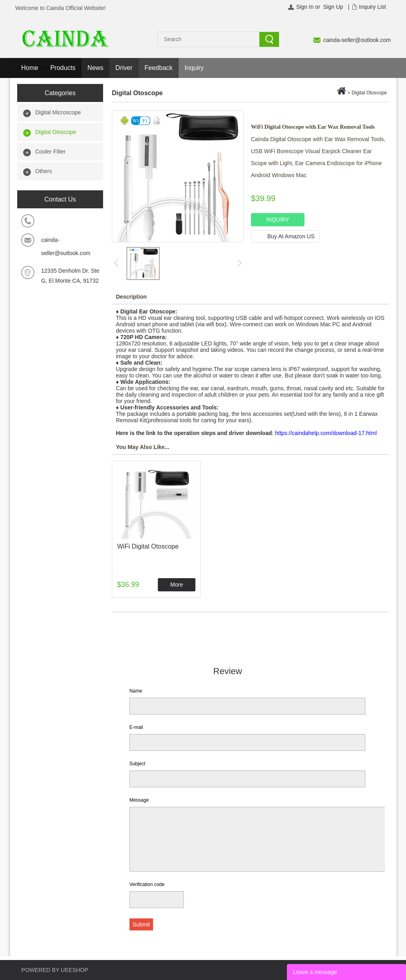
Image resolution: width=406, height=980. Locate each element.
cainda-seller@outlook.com (357, 40)
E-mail (136, 727)
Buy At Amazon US (291, 236)
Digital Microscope (58, 112)
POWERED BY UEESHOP (55, 970)
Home (30, 68)
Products (63, 68)
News (96, 68)
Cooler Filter (50, 152)
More (177, 585)
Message (139, 800)
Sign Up (333, 7)
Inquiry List (372, 7)
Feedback (159, 68)
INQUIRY (278, 220)
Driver (124, 68)
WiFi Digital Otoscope (148, 546)
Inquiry (194, 68)
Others (44, 171)
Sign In (305, 7)
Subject (137, 764)
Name (136, 691)
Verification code (147, 884)
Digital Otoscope (56, 132)
